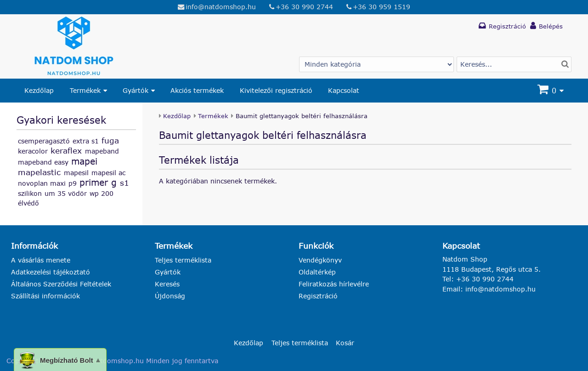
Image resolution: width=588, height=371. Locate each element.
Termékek (85, 90)
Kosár (345, 343)
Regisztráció (318, 296)
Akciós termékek (197, 90)
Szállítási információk (45, 296)
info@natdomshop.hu (221, 7)
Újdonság (170, 296)
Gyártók (136, 90)
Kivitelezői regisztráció (276, 90)
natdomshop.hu (118, 361)
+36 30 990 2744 (304, 7)
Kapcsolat (344, 90)
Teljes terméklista (183, 260)
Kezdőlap (39, 90)
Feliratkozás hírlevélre (334, 284)
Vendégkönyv (320, 260)
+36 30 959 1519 (382, 7)
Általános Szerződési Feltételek (61, 284)
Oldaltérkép (317, 272)
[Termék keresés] (514, 64)
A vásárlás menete (41, 260)
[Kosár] (551, 91)
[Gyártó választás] (376, 64)
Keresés (167, 284)
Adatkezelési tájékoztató (51, 272)
